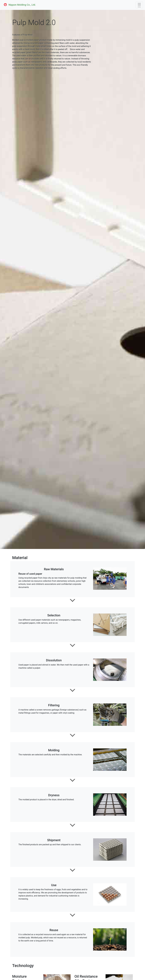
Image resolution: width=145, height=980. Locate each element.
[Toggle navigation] (139, 5)
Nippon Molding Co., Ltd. (19, 5)
